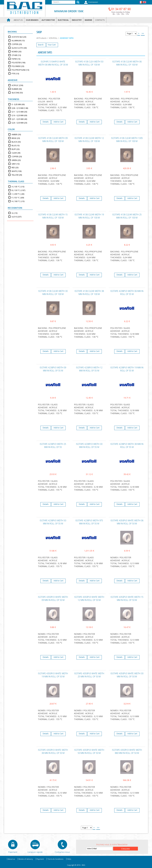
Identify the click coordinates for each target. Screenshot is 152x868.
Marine (88, 20)
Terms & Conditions (55, 859)
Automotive (48, 20)
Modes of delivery (26, 859)
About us (18, 20)
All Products (41, 38)
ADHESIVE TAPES (67, 38)
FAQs (69, 859)
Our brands (32, 20)
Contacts (100, 20)
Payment (40, 859)
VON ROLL (53, 38)
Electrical (63, 20)
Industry (77, 20)
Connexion (91, 2)
